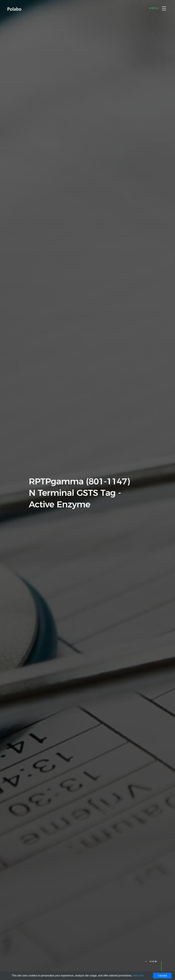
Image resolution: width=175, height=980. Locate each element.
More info (138, 976)
